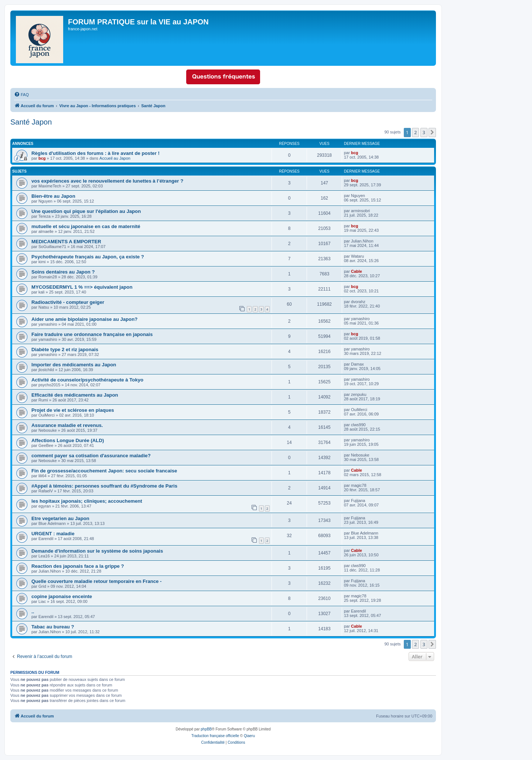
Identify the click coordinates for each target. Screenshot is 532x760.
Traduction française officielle (215, 736)
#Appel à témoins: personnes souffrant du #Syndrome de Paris (104, 486)
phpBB (206, 729)
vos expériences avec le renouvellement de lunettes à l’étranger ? (107, 181)
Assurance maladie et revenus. (67, 425)
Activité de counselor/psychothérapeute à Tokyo (87, 380)
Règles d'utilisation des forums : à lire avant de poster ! (96, 153)
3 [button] (424, 132)
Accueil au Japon (115, 158)
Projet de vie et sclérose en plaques (73, 410)
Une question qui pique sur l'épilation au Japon (86, 211)
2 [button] (415, 132)
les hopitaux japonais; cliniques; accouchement (87, 501)
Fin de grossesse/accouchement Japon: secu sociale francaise (104, 471)
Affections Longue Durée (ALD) (68, 440)
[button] (432, 132)
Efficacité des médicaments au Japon (75, 395)
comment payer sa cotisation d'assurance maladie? (91, 456)
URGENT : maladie (53, 534)
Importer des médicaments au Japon (74, 365)
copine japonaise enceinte (62, 596)
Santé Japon (31, 122)
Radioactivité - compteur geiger (68, 302)
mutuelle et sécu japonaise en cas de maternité (86, 226)
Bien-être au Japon (53, 196)
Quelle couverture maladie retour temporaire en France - (97, 581)
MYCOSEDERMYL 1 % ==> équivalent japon (82, 287)
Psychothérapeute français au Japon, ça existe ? (88, 257)
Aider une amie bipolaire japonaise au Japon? (84, 319)
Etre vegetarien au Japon (60, 518)
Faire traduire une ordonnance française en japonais (92, 334)
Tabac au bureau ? (53, 627)
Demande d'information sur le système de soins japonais (97, 551)
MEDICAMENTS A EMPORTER (66, 242)
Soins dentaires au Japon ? (63, 272)
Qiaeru (249, 736)
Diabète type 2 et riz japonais (65, 350)
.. (33, 612)
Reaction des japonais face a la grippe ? (78, 566)
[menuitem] (21, 95)
